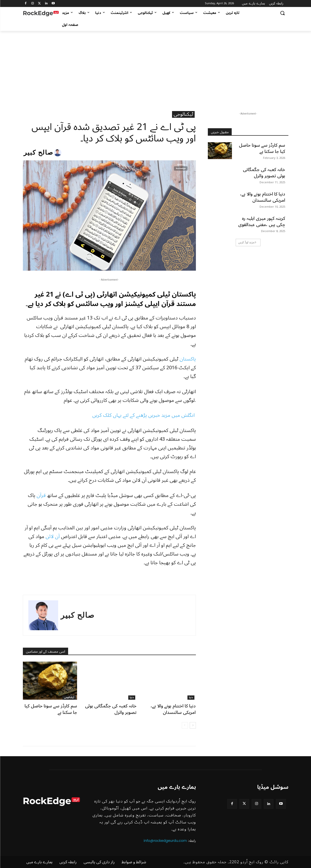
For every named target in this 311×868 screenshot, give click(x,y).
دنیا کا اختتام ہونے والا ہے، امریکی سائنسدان (173, 709)
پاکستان (188, 359)
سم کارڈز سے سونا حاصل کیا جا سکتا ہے (51, 709)
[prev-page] (185, 725)
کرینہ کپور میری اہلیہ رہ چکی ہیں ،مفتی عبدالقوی (262, 221)
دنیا (132, 698)
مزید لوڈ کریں (247, 242)
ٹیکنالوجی (183, 114)
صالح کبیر (38, 153)
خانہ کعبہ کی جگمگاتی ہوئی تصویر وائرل (111, 709)
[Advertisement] (156, 68)
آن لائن (53, 537)
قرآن (41, 496)
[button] (282, 13)
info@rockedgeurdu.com (165, 841)
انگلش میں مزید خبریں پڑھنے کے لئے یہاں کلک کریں (144, 415)
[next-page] (193, 725)
